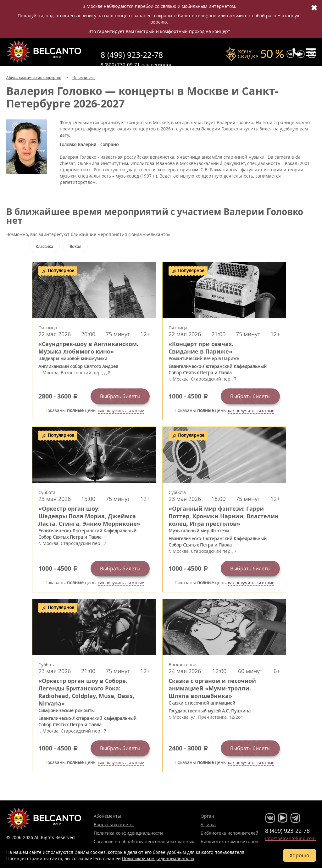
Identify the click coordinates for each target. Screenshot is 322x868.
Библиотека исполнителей (230, 833)
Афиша (208, 824)
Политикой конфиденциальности (158, 858)
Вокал (75, 246)
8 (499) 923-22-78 (132, 55)
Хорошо (300, 855)
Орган (207, 816)
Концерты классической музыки (44, 52)
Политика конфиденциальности (128, 833)
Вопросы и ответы (114, 824)
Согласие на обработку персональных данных (144, 841)
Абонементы (107, 816)
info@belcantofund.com (290, 838)
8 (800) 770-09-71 (120, 64)
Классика (44, 246)
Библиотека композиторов (229, 841)
